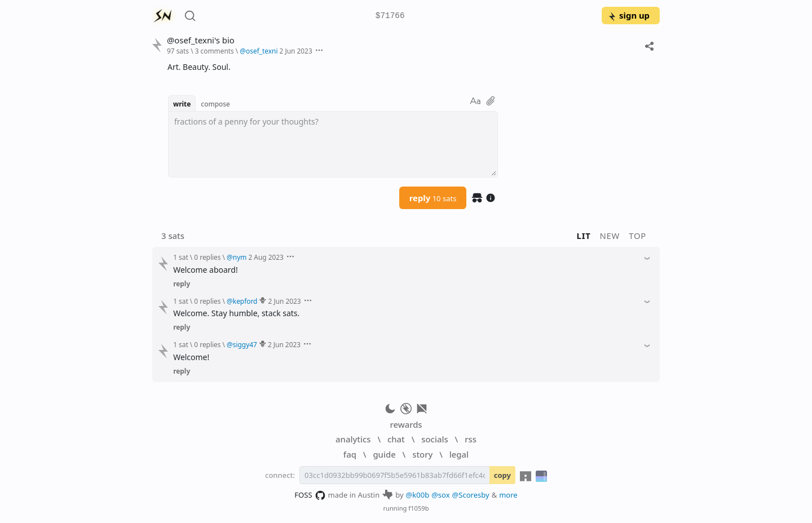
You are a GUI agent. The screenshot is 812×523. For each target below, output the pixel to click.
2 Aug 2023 (266, 257)
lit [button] (584, 236)
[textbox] (333, 144)
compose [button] (215, 104)
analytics (353, 439)
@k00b (418, 495)
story (422, 454)
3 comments (215, 51)
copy (502, 475)
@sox (440, 495)
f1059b (418, 508)
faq (350, 454)
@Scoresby (471, 495)
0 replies (207, 257)
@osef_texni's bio (201, 40)
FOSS (310, 495)
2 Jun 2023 (296, 51)
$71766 (390, 16)
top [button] (637, 236)
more (508, 495)
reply (433, 198)
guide (384, 454)
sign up (628, 15)
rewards (406, 424)
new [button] (610, 236)
